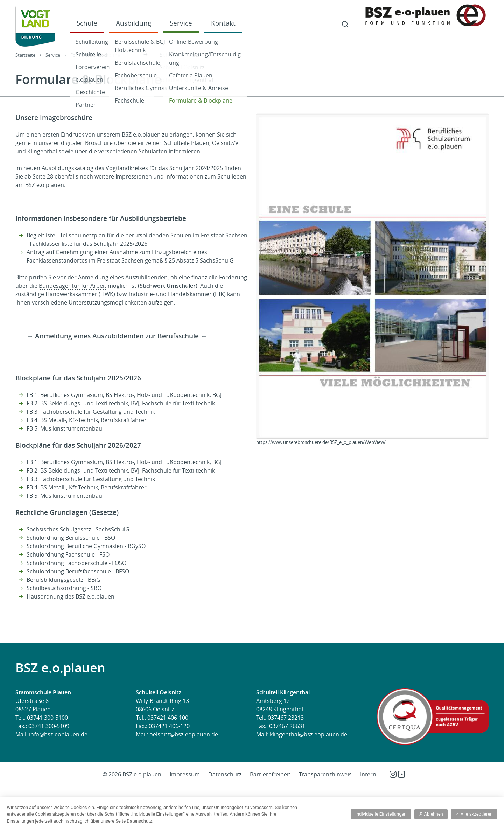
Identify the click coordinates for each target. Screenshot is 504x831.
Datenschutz (225, 774)
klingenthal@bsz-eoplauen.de (309, 734)
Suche (345, 25)
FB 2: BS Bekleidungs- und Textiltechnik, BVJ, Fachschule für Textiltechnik (121, 403)
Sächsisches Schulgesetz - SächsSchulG (78, 529)
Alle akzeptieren (474, 814)
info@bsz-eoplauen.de (58, 734)
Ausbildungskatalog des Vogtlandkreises (95, 168)
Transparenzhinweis (325, 774)
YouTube (401, 774)
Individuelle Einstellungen (381, 814)
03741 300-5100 (47, 718)
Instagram (393, 774)
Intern (368, 774)
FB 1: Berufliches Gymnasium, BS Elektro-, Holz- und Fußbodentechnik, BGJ (124, 395)
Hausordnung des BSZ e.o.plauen (71, 596)
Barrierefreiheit (270, 774)
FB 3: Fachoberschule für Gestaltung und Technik (91, 412)
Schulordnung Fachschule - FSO (68, 554)
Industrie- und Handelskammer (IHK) (177, 294)
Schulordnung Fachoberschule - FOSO (76, 563)
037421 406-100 (168, 718)
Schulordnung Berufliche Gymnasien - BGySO (86, 546)
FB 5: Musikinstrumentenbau (64, 428)
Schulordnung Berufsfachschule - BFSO (78, 571)
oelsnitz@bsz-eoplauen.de (184, 734)
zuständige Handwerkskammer (56, 294)
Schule (87, 23)
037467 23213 (286, 718)
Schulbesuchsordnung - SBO (64, 588)
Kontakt (223, 23)
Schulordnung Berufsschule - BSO (71, 538)
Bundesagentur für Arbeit (73, 286)
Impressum (185, 774)
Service (181, 23)
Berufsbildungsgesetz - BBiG (64, 580)
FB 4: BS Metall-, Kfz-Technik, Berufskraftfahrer (87, 420)
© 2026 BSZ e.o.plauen (132, 774)
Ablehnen (431, 814)
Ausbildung (134, 23)
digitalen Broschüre (87, 143)
